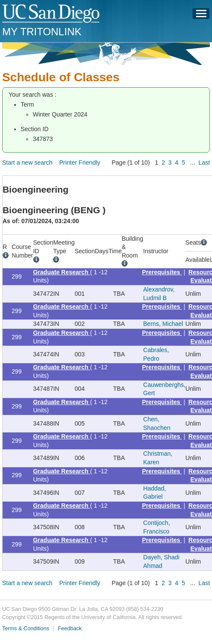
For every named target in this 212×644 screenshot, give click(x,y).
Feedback (70, 629)
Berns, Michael (163, 324)
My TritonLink (42, 32)
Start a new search (27, 163)
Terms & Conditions (26, 629)
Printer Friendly (79, 163)
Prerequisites (162, 272)
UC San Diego (51, 14)
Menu (201, 16)
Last (204, 163)
